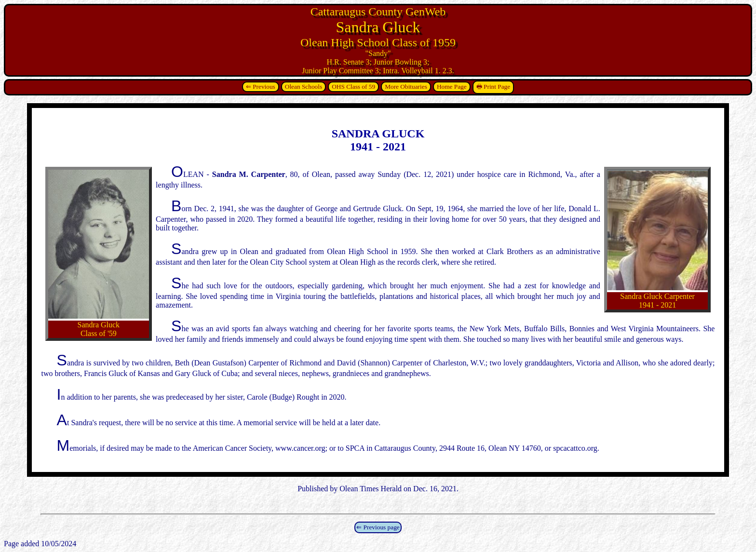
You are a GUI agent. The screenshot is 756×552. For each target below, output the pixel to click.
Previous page (382, 527)
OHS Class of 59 (353, 87)
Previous (264, 87)
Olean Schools (304, 87)
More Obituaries (406, 87)
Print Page (497, 87)
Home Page (452, 87)
